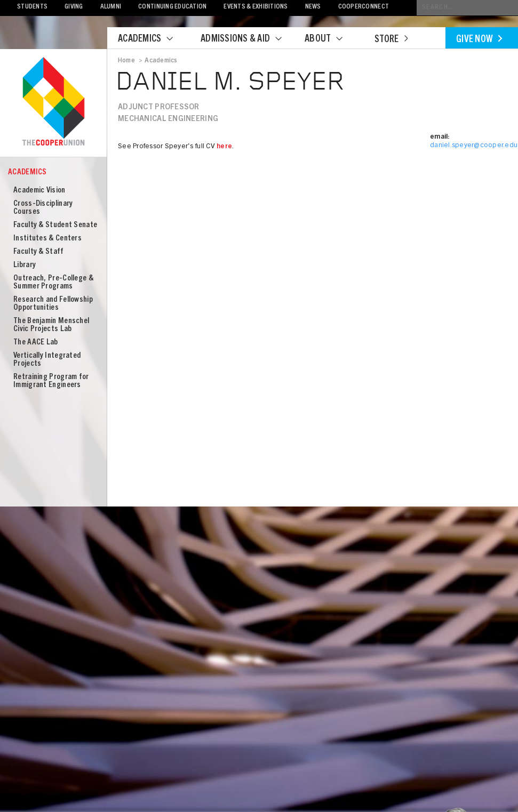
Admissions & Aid (248, 39)
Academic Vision (39, 191)
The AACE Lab (36, 343)
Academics (152, 39)
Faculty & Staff (39, 252)
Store (391, 40)
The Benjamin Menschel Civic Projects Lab (51, 325)
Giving (74, 7)
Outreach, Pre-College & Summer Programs (53, 283)
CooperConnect (364, 7)
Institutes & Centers (47, 239)
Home (126, 61)
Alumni (111, 7)
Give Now (479, 40)
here (224, 147)
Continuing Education (172, 7)
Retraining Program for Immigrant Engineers (51, 381)
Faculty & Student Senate (55, 225)
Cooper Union (53, 102)
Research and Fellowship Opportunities (53, 304)
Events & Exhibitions (256, 7)
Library (25, 265)
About (330, 39)
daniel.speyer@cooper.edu (474, 146)
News (313, 7)
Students (32, 7)
